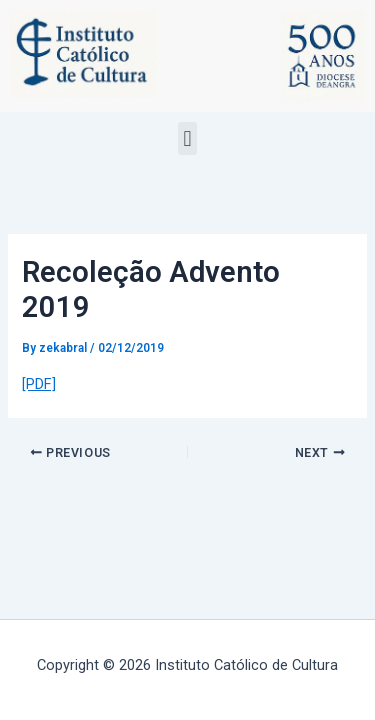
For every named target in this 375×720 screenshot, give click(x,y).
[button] (187, 138)
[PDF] (39, 384)
